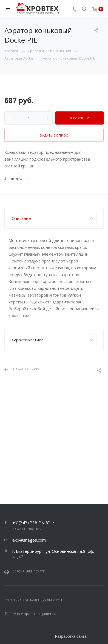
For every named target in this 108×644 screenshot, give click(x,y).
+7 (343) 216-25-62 (31, 523)
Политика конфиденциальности (33, 600)
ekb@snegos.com (29, 540)
